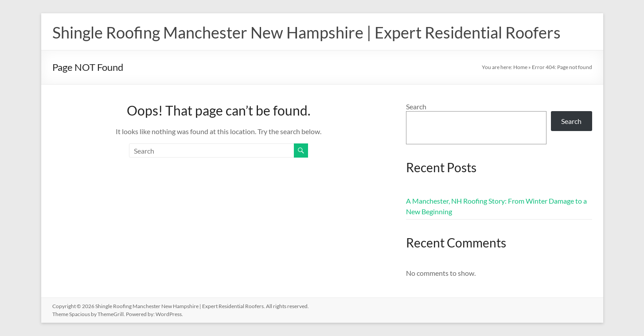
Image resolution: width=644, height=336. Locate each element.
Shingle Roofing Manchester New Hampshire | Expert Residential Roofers (306, 32)
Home (520, 67)
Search (416, 106)
